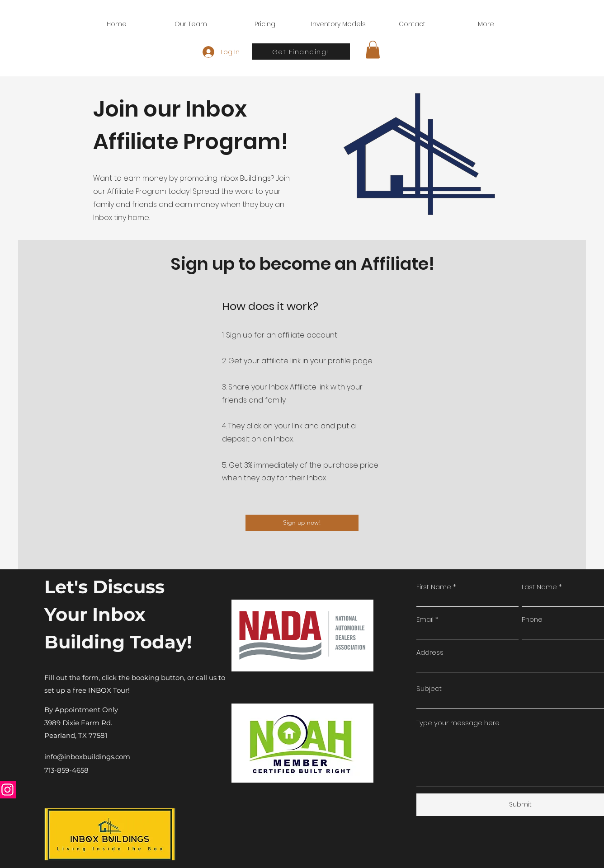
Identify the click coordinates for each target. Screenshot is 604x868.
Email (425, 619)
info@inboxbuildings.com (87, 757)
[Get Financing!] (301, 52)
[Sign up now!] (302, 523)
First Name (434, 587)
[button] (373, 49)
